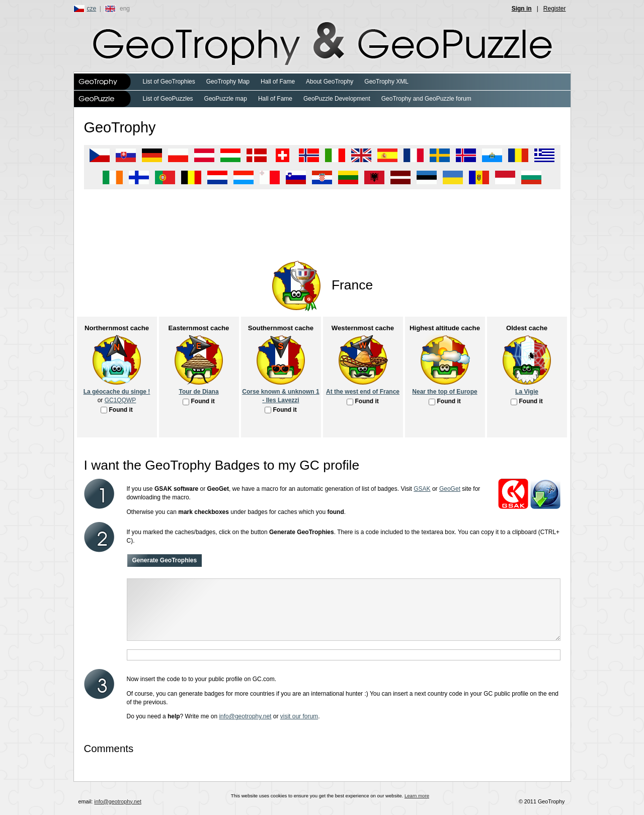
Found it (121, 410)
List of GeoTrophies (169, 82)
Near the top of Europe (445, 392)
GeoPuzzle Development (337, 99)
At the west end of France (363, 392)
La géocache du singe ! (117, 392)
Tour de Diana (198, 392)
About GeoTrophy (330, 82)
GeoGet (450, 489)
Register (555, 9)
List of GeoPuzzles (168, 99)
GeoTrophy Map (228, 82)
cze (92, 9)
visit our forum (299, 716)
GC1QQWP (120, 400)
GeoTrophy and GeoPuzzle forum (426, 99)
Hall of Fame (278, 82)
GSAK (422, 489)
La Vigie (527, 392)
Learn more (417, 796)
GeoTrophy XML (386, 82)
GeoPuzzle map (226, 99)
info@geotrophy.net (245, 716)
